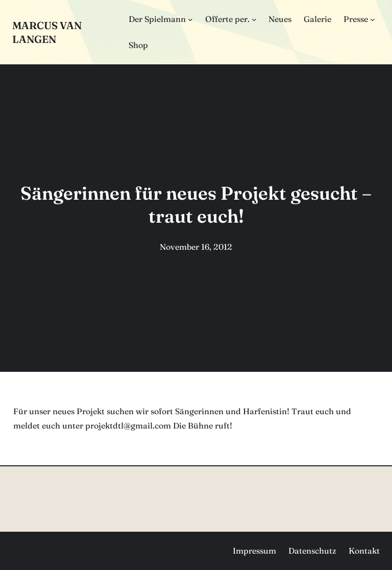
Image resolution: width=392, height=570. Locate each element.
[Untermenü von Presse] (373, 19)
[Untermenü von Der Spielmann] (190, 19)
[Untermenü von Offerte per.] (254, 19)
